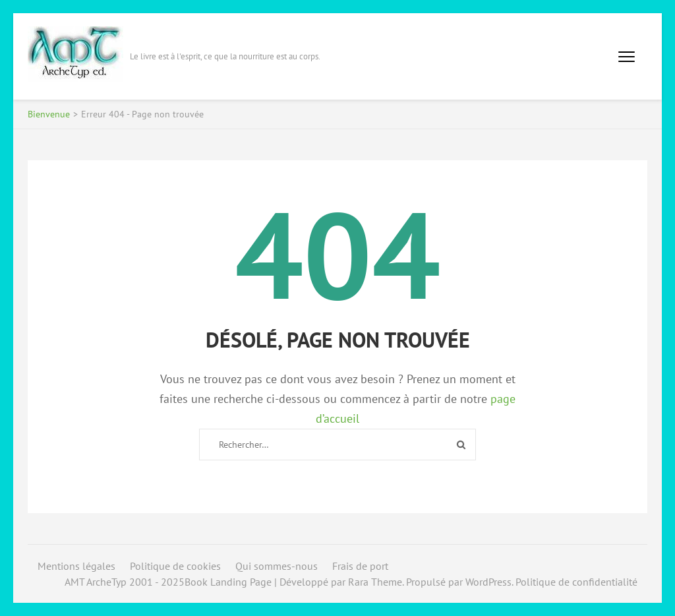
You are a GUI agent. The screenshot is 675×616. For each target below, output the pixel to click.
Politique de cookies (175, 566)
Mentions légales (76, 566)
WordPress (488, 582)
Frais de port (360, 566)
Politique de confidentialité (576, 582)
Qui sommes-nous (277, 566)
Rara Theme (375, 582)
